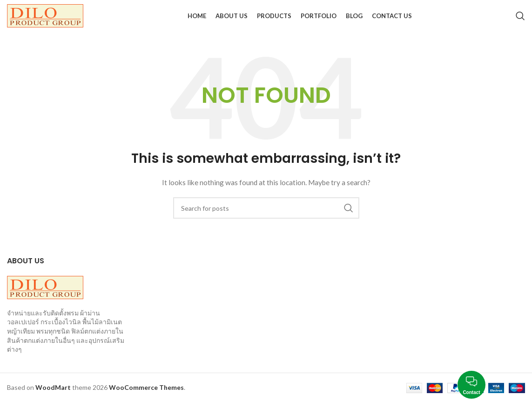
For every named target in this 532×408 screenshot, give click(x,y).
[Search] (520, 19)
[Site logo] (45, 18)
